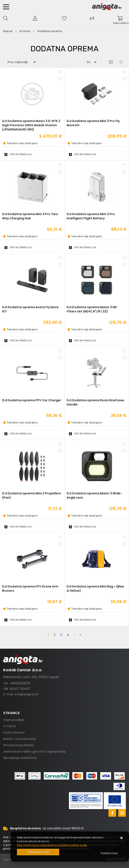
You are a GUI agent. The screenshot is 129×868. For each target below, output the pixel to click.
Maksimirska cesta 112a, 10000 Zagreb (31, 677)
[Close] (38, 852)
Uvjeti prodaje (14, 720)
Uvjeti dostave (14, 732)
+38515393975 (20, 683)
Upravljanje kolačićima (20, 758)
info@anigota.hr (27, 694)
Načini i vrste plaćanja (20, 739)
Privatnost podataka (19, 745)
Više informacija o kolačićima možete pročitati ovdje (52, 845)
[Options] (109, 853)
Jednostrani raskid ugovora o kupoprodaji (34, 751)
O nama (9, 726)
